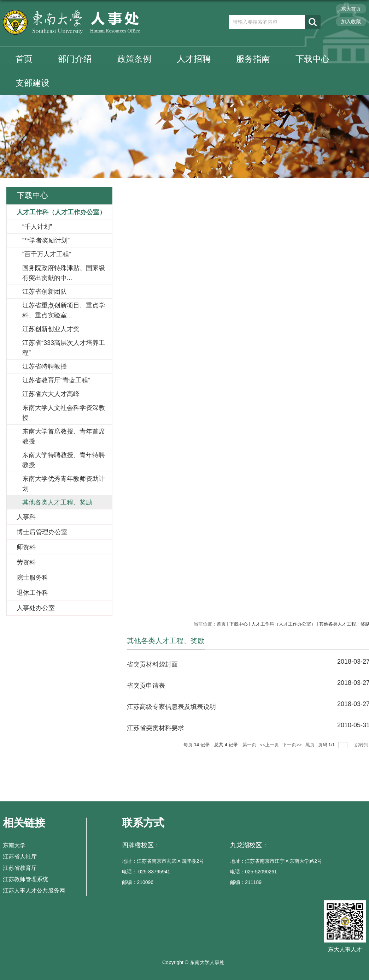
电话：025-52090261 (253, 872)
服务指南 (253, 59)
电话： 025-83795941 (146, 872)
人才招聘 (194, 59)
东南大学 (14, 845)
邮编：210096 (138, 882)
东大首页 (351, 9)
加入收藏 (351, 22)
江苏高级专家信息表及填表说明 (171, 707)
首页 (24, 59)
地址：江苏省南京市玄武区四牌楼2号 (163, 861)
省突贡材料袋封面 (152, 664)
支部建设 (33, 83)
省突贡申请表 (146, 686)
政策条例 (134, 59)
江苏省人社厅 (20, 857)
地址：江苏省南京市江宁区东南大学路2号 (276, 861)
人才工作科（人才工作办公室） (283, 624)
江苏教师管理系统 (25, 879)
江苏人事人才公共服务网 (34, 891)
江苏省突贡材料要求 (156, 728)
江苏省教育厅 (20, 868)
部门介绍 (75, 59)
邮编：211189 (246, 882)
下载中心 (312, 59)
